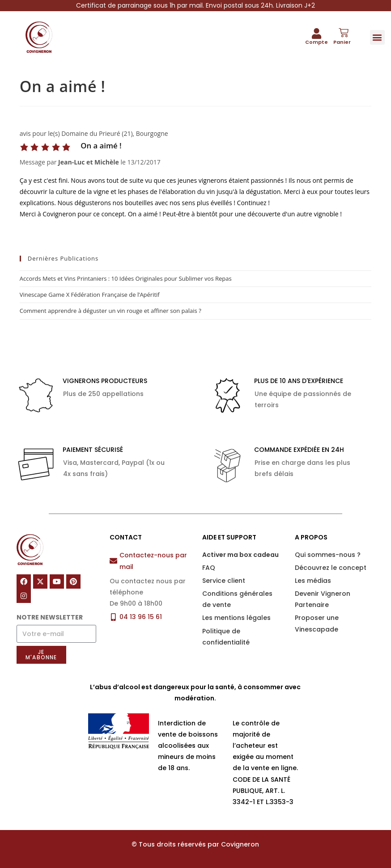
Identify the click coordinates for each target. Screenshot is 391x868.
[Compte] (316, 34)
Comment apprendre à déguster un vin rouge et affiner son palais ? (110, 311)
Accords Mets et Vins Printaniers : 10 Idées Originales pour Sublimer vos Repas (126, 278)
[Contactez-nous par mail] (113, 561)
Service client (224, 581)
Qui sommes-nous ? (328, 555)
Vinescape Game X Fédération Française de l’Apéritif (90, 295)
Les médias (313, 581)
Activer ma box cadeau (240, 555)
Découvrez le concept (331, 568)
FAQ (209, 568)
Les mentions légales (236, 618)
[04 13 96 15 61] (113, 617)
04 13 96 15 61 (141, 617)
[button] (377, 37)
